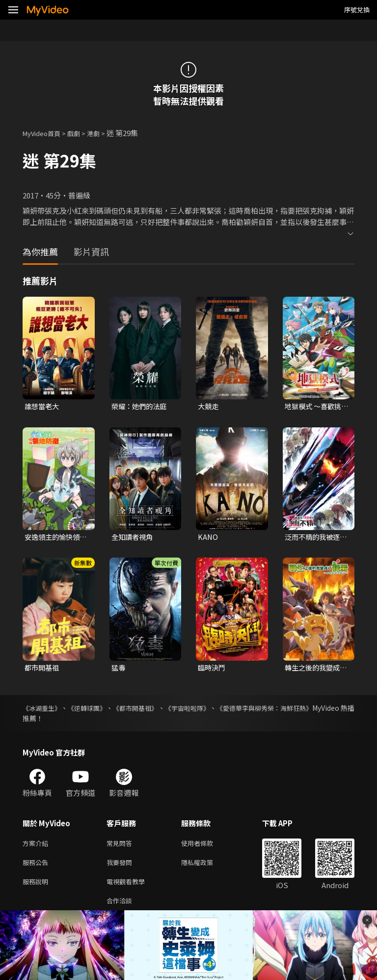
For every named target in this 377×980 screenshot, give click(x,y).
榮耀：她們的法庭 (141, 406)
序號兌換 (357, 10)
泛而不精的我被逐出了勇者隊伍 (314, 538)
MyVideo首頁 (45, 133)
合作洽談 (121, 908)
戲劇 (81, 133)
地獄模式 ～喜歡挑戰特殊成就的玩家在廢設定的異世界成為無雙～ (315, 407)
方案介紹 (37, 846)
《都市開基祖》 (154, 710)
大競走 (209, 406)
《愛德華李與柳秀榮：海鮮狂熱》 (303, 710)
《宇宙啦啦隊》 (215, 710)
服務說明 (37, 887)
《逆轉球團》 (97, 710)
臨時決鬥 (213, 669)
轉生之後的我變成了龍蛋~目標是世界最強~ (316, 670)
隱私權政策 (205, 867)
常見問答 (121, 846)
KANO (208, 538)
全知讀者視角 (134, 538)
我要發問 (121, 867)
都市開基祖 (43, 669)
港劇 (103, 133)
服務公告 (37, 867)
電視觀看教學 (129, 887)
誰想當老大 (43, 406)
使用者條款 (205, 846)
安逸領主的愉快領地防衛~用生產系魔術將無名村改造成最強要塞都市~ (56, 538)
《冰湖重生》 (43, 710)
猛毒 (119, 669)
